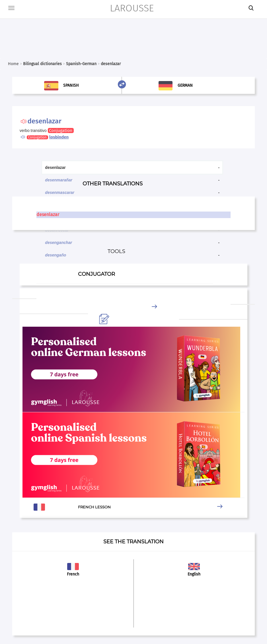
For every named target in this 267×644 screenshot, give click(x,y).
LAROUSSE (132, 8)
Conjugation (61, 131)
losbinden (59, 137)
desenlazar (48, 215)
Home (13, 64)
